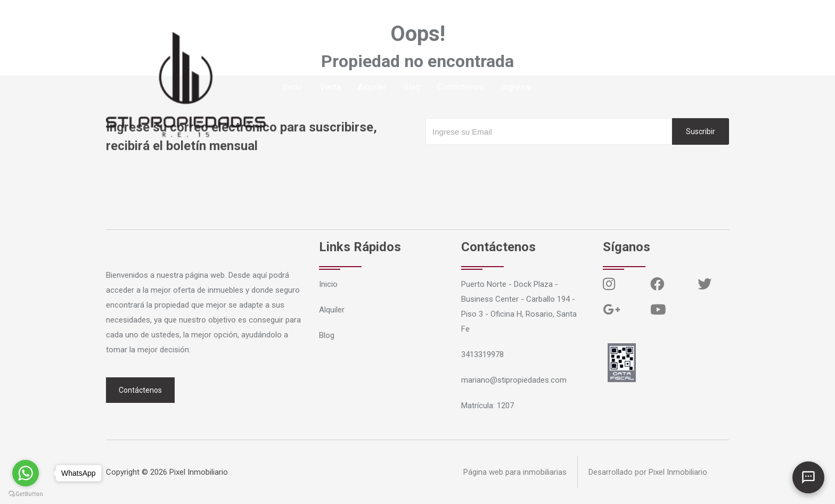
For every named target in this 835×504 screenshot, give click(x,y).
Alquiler (372, 87)
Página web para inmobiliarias (515, 472)
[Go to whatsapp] (26, 473)
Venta (330, 87)
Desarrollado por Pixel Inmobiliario (648, 472)
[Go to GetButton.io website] (26, 493)
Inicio (292, 87)
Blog (412, 87)
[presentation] (506, 166)
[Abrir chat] (808, 477)
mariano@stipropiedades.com (238, 13)
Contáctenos (461, 87)
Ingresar (517, 87)
